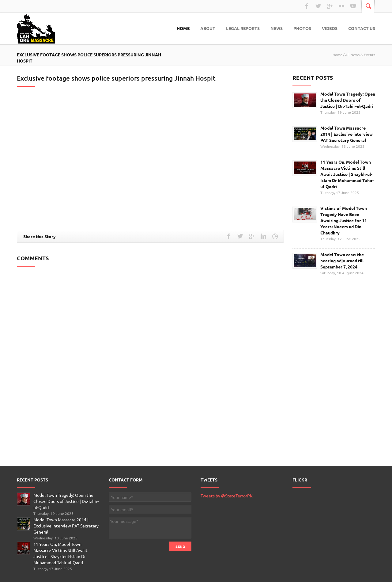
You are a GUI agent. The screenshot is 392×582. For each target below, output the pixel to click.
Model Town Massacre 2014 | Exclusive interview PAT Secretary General (347, 134)
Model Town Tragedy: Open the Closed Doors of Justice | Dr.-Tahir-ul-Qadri (348, 100)
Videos (330, 28)
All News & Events (360, 55)
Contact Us (362, 28)
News (277, 28)
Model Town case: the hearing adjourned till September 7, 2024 (342, 261)
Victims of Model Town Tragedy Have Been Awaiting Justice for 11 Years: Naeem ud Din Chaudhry (344, 220)
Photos (302, 28)
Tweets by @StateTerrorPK (227, 496)
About (208, 28)
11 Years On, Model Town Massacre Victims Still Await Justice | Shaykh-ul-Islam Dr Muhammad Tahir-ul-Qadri (347, 174)
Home (183, 28)
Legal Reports (243, 28)
